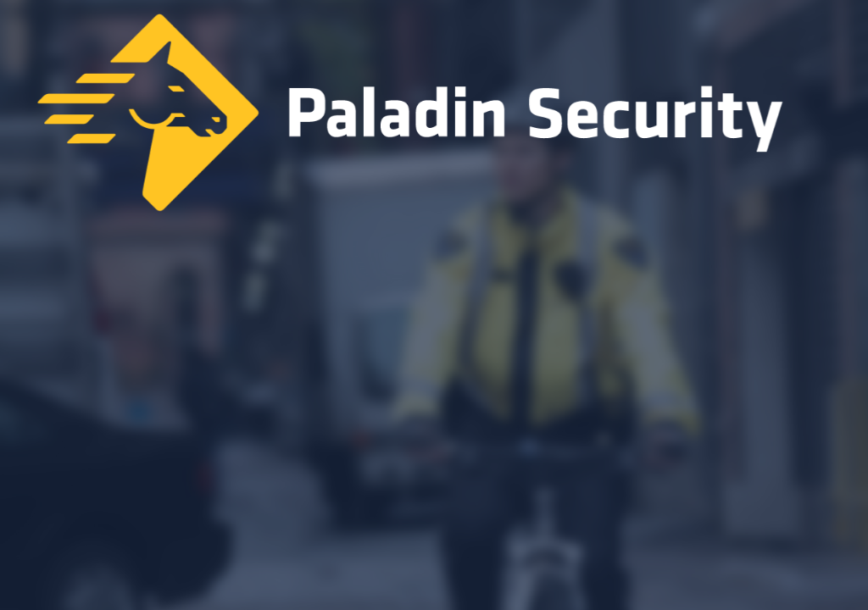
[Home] (434, 117)
